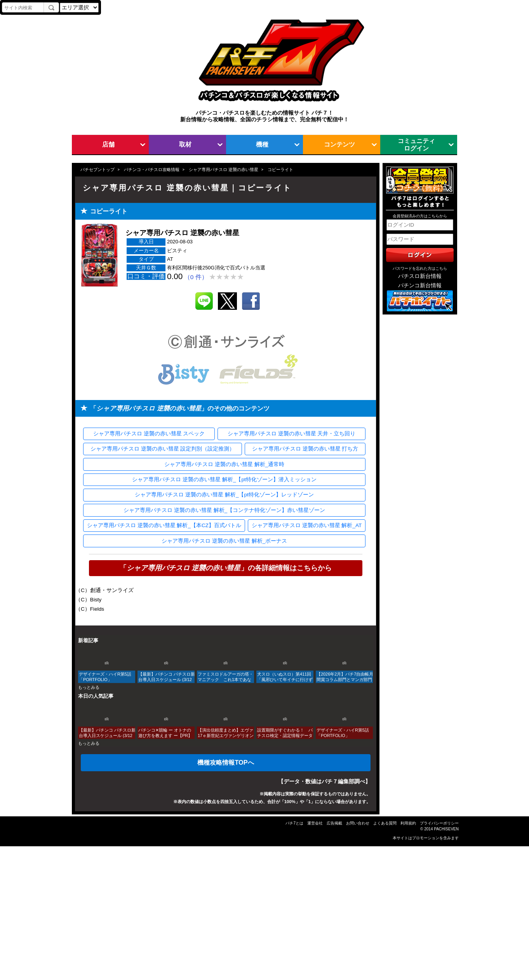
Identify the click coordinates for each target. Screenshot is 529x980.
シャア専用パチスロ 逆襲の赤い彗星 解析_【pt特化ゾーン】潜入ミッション (224, 480)
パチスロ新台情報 (420, 276)
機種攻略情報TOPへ (225, 762)
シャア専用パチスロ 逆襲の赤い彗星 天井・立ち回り (292, 434)
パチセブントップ (97, 169)
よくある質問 (385, 823)
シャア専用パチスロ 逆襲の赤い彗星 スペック (149, 434)
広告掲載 (334, 823)
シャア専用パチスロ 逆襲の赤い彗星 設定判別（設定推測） (163, 449)
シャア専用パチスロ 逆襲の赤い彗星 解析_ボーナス (224, 541)
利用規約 (408, 823)
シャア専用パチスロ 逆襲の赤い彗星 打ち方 (305, 449)
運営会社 (315, 823)
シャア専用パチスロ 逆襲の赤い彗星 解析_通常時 (224, 464)
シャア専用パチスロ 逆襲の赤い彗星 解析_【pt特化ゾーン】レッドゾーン (224, 495)
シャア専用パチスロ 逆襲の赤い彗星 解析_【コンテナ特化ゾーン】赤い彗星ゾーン (224, 510)
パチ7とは (294, 823)
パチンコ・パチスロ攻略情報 (152, 169)
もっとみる (89, 687)
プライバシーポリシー (439, 823)
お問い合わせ (358, 823)
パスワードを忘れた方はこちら (420, 268)
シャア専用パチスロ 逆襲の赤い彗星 (224, 169)
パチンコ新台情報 (420, 286)
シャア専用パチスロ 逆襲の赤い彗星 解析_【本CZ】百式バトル (164, 525)
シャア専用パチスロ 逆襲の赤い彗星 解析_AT (307, 525)
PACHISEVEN (446, 829)
